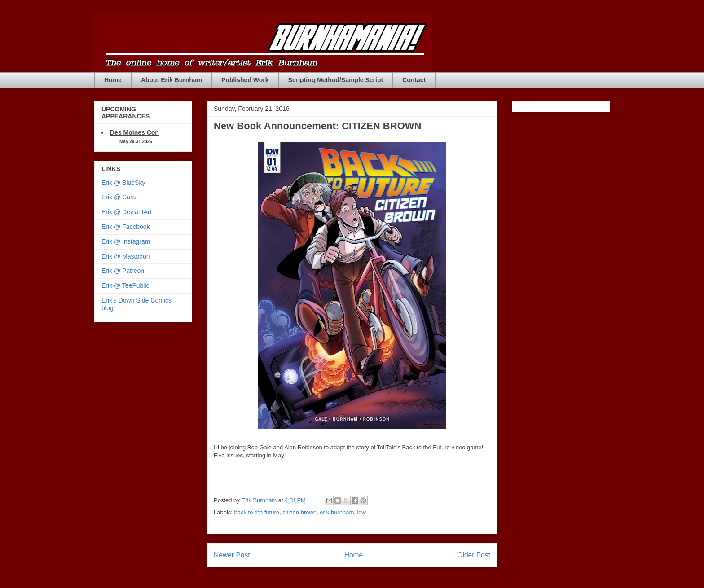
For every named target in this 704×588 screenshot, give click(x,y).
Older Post (474, 555)
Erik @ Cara (119, 197)
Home (113, 80)
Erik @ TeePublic (125, 285)
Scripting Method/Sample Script (336, 80)
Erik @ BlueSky (123, 183)
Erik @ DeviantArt (126, 212)
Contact (414, 80)
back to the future (257, 512)
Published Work (245, 80)
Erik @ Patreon (123, 271)
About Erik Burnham (172, 80)
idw (361, 512)
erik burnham (337, 512)
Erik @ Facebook (126, 227)
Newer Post (232, 555)
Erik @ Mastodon (126, 256)
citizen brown (299, 512)
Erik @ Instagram (126, 241)
